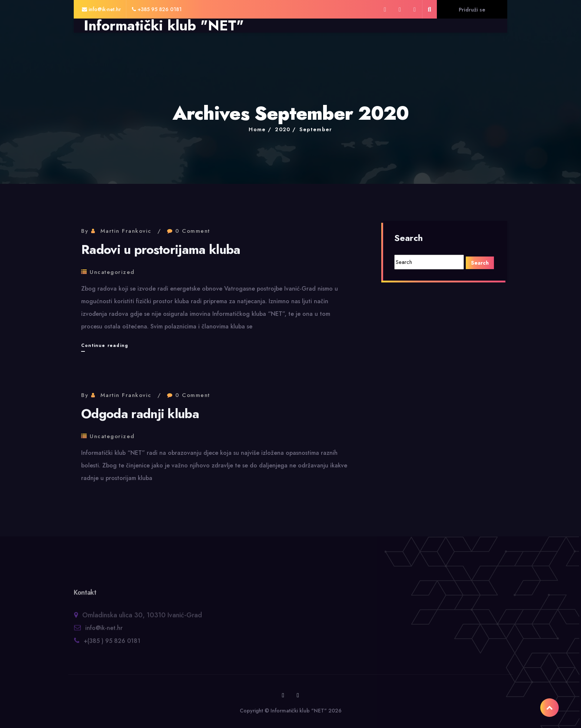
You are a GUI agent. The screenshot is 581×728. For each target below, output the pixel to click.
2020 (283, 129)
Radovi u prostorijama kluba (161, 250)
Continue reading (105, 345)
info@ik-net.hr (104, 631)
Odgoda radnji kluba (140, 414)
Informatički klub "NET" (164, 26)
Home (257, 129)
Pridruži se (472, 10)
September (316, 129)
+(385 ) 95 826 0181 (112, 644)
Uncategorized (112, 272)
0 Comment (193, 231)
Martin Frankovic (126, 231)
